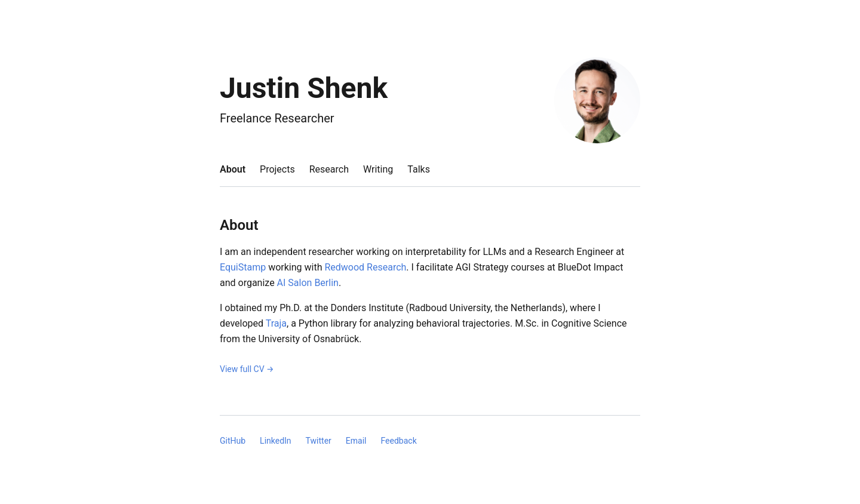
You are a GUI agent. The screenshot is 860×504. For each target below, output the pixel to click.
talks (419, 169)
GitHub (233, 441)
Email (356, 441)
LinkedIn (276, 441)
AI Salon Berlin (308, 283)
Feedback (398, 441)
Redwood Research (365, 267)
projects (277, 169)
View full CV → (247, 369)
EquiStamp (243, 267)
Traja (276, 323)
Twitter (319, 441)
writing (378, 169)
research (329, 169)
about (233, 169)
